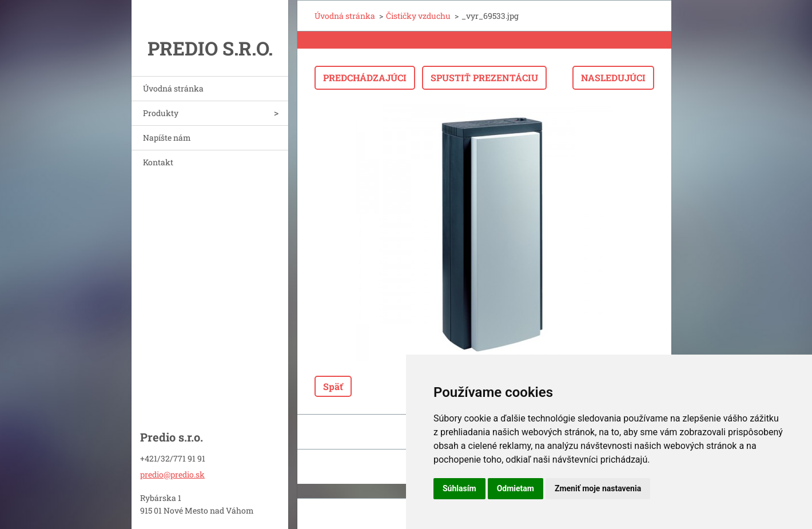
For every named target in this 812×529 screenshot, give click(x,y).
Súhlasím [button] (459, 488)
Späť (333, 386)
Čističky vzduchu (418, 16)
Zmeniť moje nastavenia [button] (598, 488)
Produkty (161, 113)
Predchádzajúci (365, 77)
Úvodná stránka (173, 88)
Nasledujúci (613, 77)
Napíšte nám (167, 138)
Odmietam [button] (516, 488)
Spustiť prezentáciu (484, 77)
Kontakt (158, 162)
